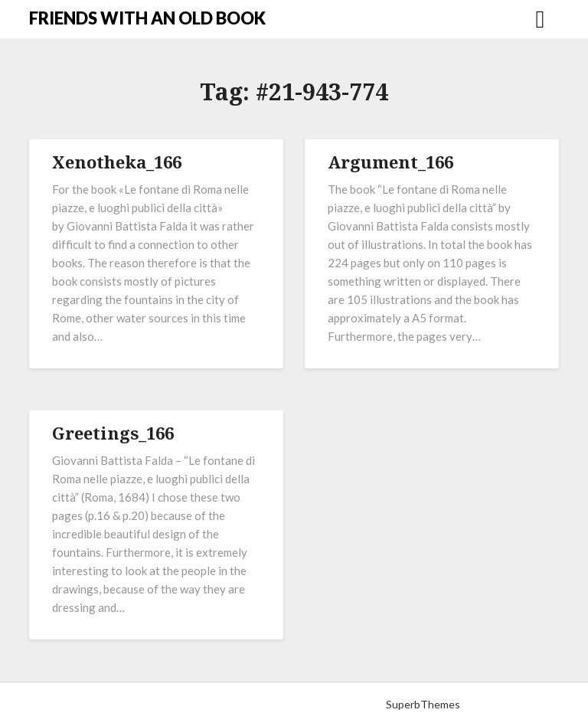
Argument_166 (390, 162)
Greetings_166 (113, 433)
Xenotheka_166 (117, 162)
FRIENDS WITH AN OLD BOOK (147, 18)
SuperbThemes (423, 704)
